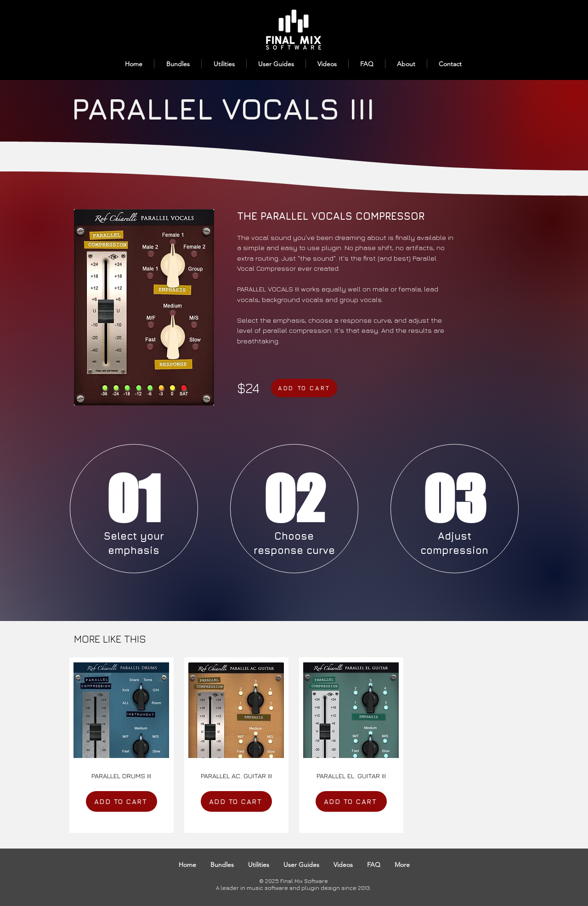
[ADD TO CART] (304, 388)
